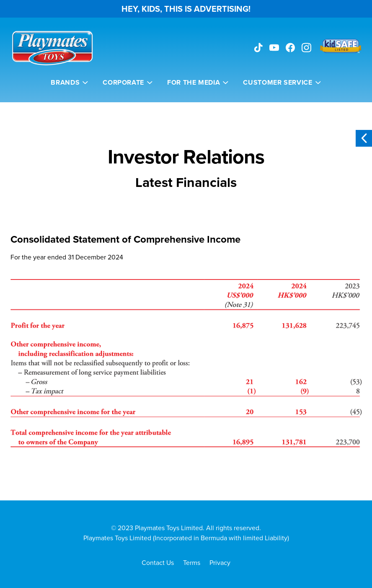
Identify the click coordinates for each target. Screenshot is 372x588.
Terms (192, 563)
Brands (65, 82)
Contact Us (158, 563)
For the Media (194, 82)
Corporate (123, 82)
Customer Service (278, 82)
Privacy (220, 563)
